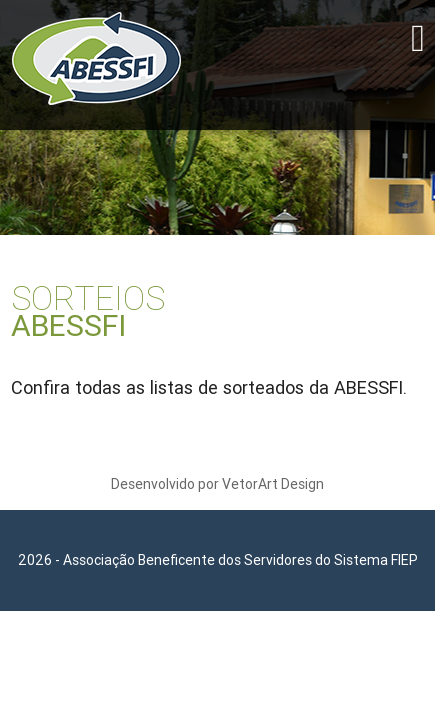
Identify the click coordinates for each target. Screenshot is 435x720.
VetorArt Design (273, 484)
